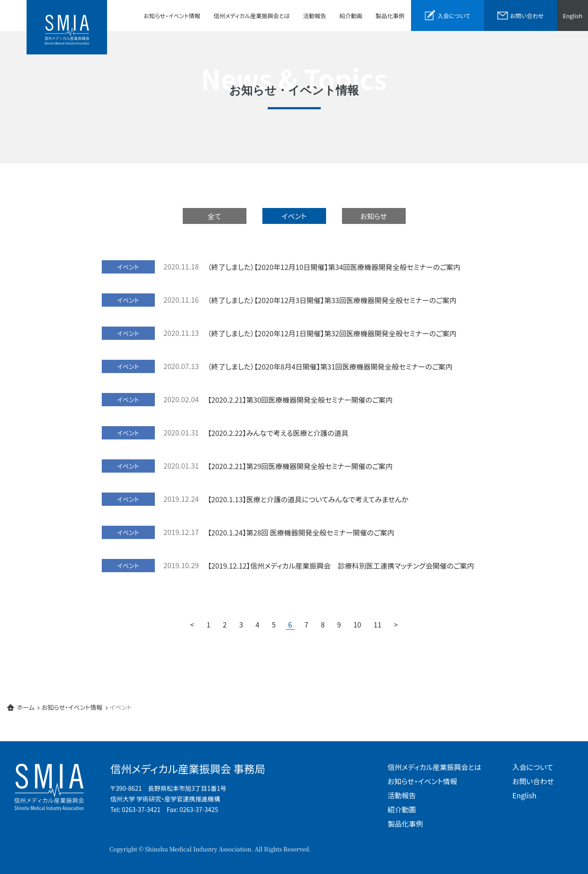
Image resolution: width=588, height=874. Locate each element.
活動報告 (315, 16)
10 (357, 624)
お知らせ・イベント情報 (172, 16)
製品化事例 (390, 16)
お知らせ (373, 216)
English (573, 16)
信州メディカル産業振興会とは (252, 16)
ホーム (26, 707)
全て (214, 216)
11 (378, 624)
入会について (533, 767)
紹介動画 (351, 16)
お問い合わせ (533, 781)
